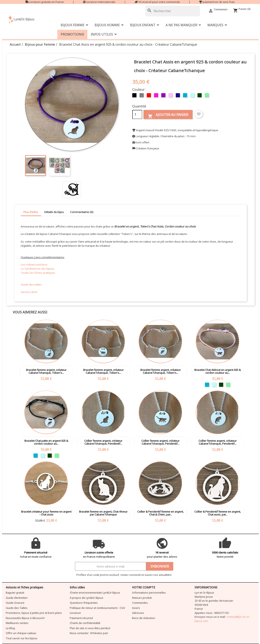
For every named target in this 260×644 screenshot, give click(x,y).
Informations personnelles (149, 593)
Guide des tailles (31, 285)
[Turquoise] (186, 96)
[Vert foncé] (200, 96)
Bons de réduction (144, 618)
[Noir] (135, 96)
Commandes (140, 603)
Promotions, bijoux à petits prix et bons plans (34, 613)
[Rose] (171, 96)
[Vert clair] (207, 96)
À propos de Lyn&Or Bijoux (87, 598)
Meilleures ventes (17, 623)
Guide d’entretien (17, 598)
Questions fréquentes (84, 603)
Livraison (75, 613)
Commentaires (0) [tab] (82, 212)
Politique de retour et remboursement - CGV (97, 608)
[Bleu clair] (193, 96)
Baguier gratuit (15, 593)
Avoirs (136, 608)
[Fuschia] (157, 96)
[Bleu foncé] (178, 96)
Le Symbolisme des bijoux (37, 269)
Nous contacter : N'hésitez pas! (89, 633)
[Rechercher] (173, 11)
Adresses (138, 613)
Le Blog (10, 628)
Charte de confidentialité (85, 623)
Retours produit (142, 598)
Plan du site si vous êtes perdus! (90, 628)
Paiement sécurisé (81, 618)
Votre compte (144, 587)
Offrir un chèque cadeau (21, 633)
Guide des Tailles (17, 608)
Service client (29, 292)
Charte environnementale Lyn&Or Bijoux (95, 593)
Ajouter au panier (168, 116)
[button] (183, 25)
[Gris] (142, 96)
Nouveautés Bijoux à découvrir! (25, 618)
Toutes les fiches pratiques (38, 273)
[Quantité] (137, 114)
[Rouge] (149, 96)
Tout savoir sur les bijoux (22, 638)
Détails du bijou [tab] (54, 212)
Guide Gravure (15, 603)
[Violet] (164, 96)
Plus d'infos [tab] (31, 212)
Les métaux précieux (34, 264)
